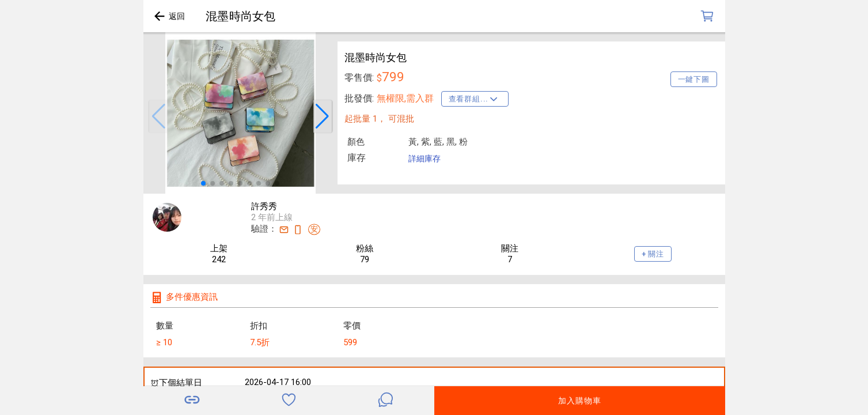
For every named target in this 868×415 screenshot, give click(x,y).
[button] (158, 116)
